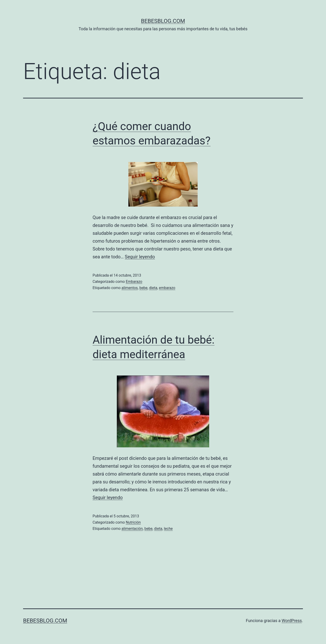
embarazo (167, 288)
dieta (153, 288)
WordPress (292, 621)
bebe (143, 288)
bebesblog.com (163, 21)
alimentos (130, 288)
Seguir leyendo (140, 257)
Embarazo (134, 282)
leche (168, 529)
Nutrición (133, 522)
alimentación (132, 529)
